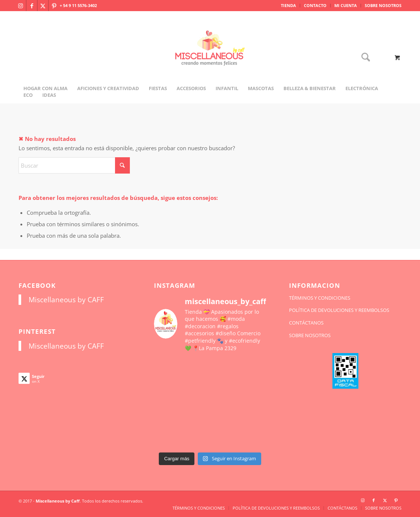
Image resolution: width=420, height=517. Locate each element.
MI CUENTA (346, 5)
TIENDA (288, 5)
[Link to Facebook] (32, 6)
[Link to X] (43, 6)
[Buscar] (363, 58)
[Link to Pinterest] (54, 6)
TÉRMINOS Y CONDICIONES (320, 298)
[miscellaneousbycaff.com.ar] (210, 57)
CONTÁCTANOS (306, 323)
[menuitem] (289, 6)
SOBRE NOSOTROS (383, 5)
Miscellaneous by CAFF (66, 299)
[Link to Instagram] (21, 6)
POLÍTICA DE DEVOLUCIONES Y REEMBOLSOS (339, 310)
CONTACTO (315, 5)
